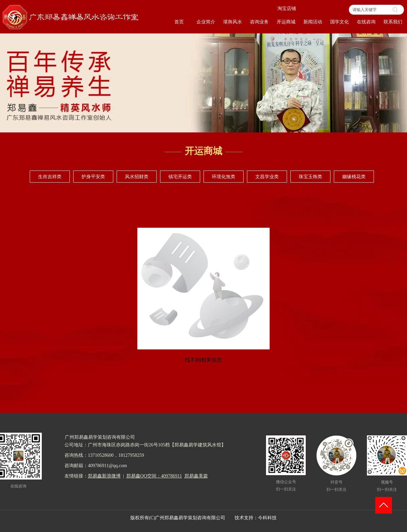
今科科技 (267, 518)
